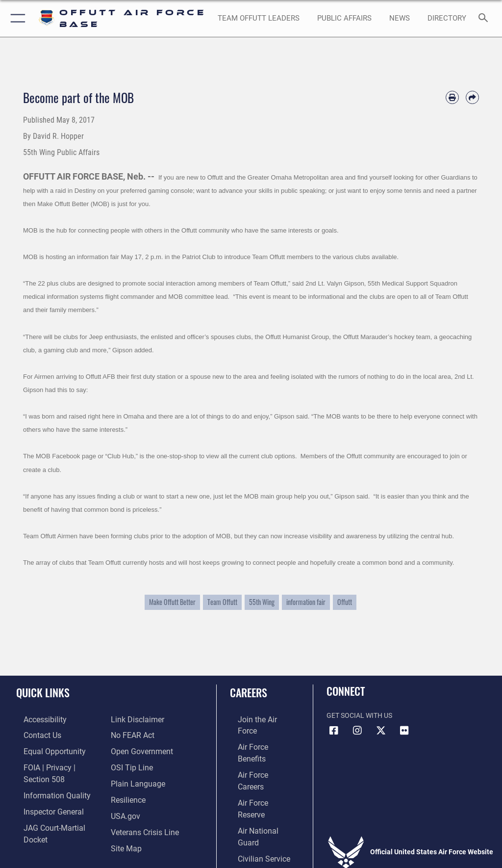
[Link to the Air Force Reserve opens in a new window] (256, 764)
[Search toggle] (485, 18)
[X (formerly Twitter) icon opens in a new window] (381, 731)
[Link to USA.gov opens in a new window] (124, 794)
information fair (306, 602)
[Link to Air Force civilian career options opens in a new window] (252, 794)
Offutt (345, 602)
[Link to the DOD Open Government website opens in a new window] (138, 734)
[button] (16, 18)
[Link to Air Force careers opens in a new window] (256, 749)
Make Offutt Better (172, 602)
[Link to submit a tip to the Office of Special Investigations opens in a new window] (129, 749)
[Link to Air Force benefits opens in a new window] (257, 734)
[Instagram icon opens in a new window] (357, 731)
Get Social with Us (359, 716)
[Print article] (452, 97)
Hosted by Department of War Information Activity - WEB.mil (251, 846)
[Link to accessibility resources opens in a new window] (35, 719)
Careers (249, 692)
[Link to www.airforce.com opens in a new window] (256, 719)
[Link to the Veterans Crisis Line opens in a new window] (141, 809)
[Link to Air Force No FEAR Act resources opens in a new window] (130, 719)
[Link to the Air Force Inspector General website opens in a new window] (43, 794)
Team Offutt (222, 602)
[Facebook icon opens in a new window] (334, 731)
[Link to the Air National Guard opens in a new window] (258, 779)
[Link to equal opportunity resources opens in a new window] (44, 749)
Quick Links (43, 692)
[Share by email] (472, 97)
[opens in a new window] (447, 19)
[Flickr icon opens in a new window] (404, 731)
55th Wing (262, 602)
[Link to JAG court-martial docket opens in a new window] (55, 809)
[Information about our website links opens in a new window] (39, 824)
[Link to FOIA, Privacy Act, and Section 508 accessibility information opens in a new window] (57, 764)
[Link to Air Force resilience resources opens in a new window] (126, 779)
